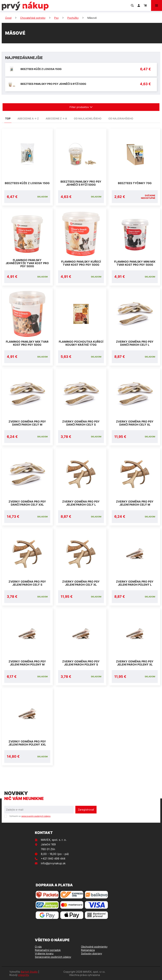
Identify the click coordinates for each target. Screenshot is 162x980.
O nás (38, 947)
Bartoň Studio (29, 972)
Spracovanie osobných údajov (53, 957)
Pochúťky (73, 18)
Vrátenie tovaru (44, 953)
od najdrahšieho (121, 119)
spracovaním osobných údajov (36, 816)
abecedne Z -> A (56, 119)
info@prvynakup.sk (53, 863)
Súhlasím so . (30, 816)
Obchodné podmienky (94, 947)
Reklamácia (88, 950)
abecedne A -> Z (28, 119)
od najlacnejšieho (88, 119)
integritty (24, 975)
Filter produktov (81, 107)
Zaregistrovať (86, 810)
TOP (8, 119)
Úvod (8, 18)
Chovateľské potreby (33, 18)
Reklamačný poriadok (48, 950)
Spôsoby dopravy (92, 953)
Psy (56, 18)
